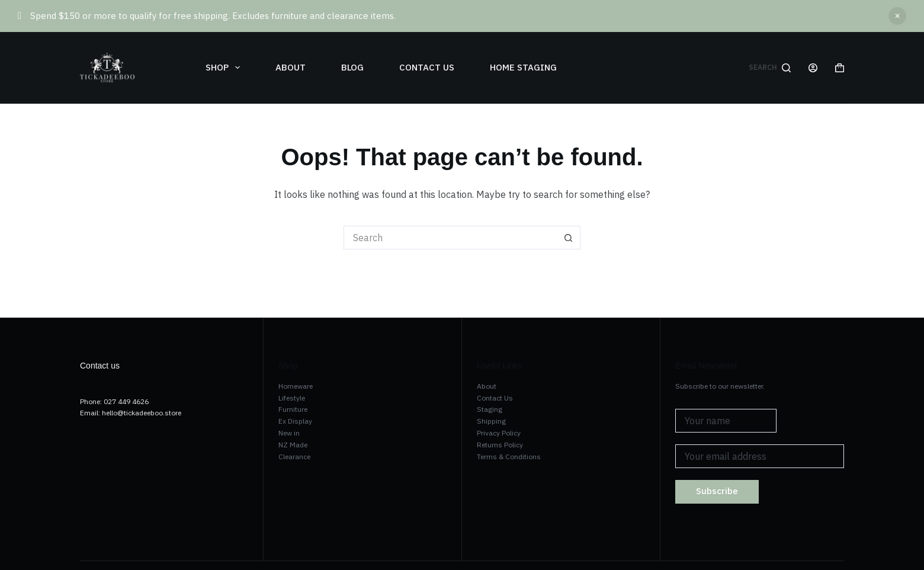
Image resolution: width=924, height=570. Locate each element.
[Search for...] (450, 238)
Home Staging (523, 67)
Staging (490, 409)
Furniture (293, 409)
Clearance (294, 457)
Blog (352, 67)
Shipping (491, 421)
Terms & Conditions (509, 457)
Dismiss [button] (897, 16)
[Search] (770, 68)
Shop (225, 68)
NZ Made (293, 445)
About (291, 67)
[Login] (813, 68)
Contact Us (495, 398)
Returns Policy (500, 445)
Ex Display (295, 421)
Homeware (296, 386)
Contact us (427, 67)
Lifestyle (292, 398)
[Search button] (569, 238)
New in (289, 433)
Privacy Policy (499, 433)
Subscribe (717, 491)
